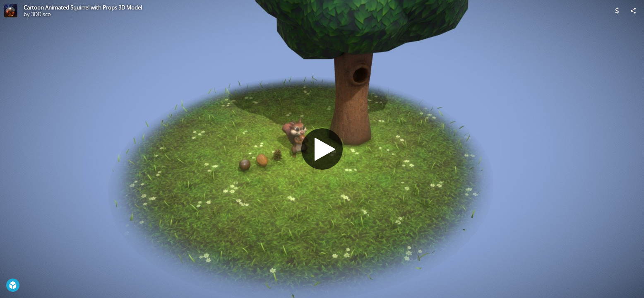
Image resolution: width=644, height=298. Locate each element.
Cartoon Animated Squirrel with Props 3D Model (83, 7)
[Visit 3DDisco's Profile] (11, 11)
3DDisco (41, 14)
